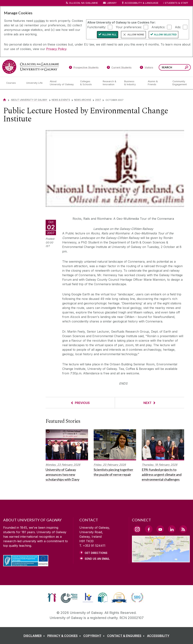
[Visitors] (147, 68)
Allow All (109, 35)
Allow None (136, 35)
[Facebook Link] (149, 529)
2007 (98, 100)
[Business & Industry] (133, 83)
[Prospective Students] (84, 68)
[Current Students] (119, 68)
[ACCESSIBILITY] (158, 636)
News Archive (83, 100)
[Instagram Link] (137, 529)
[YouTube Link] (160, 529)
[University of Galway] (31, 67)
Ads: (178, 27)
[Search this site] (186, 68)
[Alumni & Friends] (157, 83)
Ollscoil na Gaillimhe (83, 3)
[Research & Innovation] (110, 83)
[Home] (5, 100)
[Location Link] (161, 560)
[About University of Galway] (62, 83)
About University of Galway (29, 100)
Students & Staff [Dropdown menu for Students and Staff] (176, 3)
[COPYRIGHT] (95, 636)
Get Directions (96, 553)
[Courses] (13, 83)
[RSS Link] (183, 529)
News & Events (61, 100)
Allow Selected (165, 35)
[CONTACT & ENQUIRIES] (127, 636)
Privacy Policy (56, 49)
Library (112, 3)
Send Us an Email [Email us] (97, 559)
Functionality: (97, 27)
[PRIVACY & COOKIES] (65, 636)
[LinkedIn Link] (172, 529)
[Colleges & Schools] (88, 83)
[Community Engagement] (180, 83)
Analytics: (158, 27)
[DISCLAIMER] (35, 636)
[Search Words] (175, 67)
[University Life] (35, 83)
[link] (52, 598)
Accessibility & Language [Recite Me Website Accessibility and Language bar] (140, 3)
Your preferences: (129, 27)
